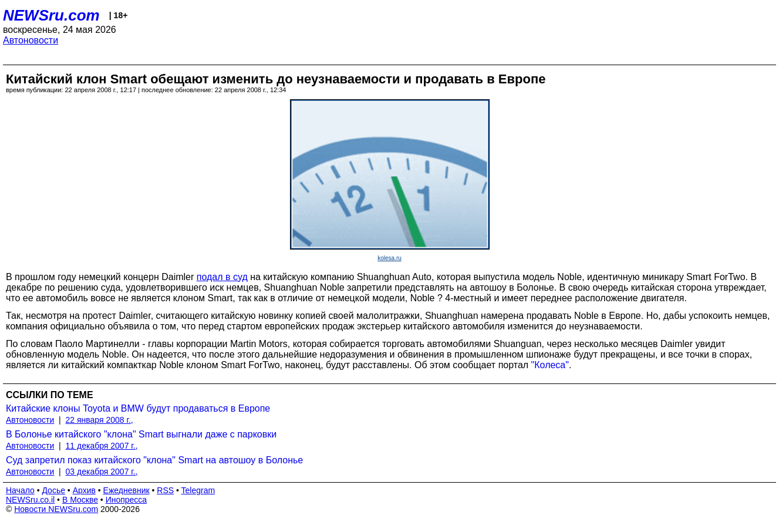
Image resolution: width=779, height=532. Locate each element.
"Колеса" (550, 365)
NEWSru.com (51, 15)
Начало (20, 490)
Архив (84, 490)
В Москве (80, 500)
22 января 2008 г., (100, 420)
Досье (53, 490)
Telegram (198, 490)
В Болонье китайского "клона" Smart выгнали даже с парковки (141, 434)
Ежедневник (127, 490)
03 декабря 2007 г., (102, 472)
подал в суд (222, 277)
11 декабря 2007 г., (102, 446)
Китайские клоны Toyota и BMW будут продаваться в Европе (138, 408)
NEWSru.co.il (30, 500)
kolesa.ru (389, 258)
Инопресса (127, 500)
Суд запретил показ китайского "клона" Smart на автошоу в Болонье (154, 460)
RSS (165, 490)
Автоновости (31, 40)
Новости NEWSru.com (56, 509)
